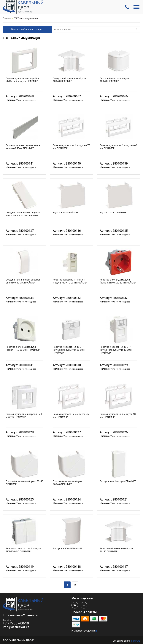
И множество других (83, 631)
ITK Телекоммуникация (26, 18)
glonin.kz (135, 641)
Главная (7, 18)
